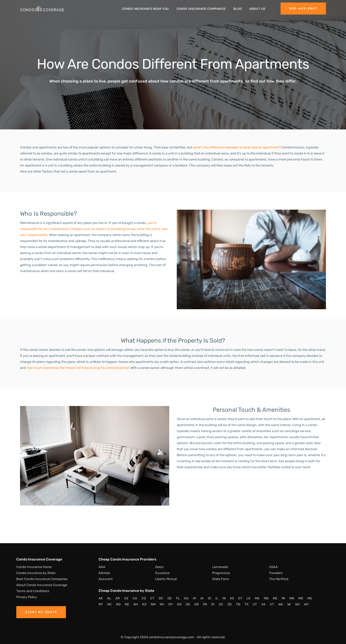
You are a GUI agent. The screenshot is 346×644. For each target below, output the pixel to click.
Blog (238, 9)
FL (178, 598)
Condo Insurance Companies (201, 9)
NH (136, 604)
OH (179, 604)
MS (310, 598)
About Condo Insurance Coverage (42, 585)
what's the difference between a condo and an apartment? (237, 147)
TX (246, 604)
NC (110, 604)
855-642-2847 (303, 9)
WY (306, 604)
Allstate (104, 573)
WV (297, 604)
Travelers (276, 573)
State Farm (221, 579)
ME (275, 598)
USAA (273, 567)
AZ (126, 598)
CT (152, 598)
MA (257, 598)
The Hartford (279, 579)
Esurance (162, 573)
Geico (159, 567)
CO (144, 598)
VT (272, 604)
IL (217, 598)
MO (301, 598)
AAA (102, 567)
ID (209, 598)
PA (205, 604)
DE (170, 598)
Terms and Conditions (33, 591)
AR (118, 598)
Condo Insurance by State (36, 573)
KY (240, 598)
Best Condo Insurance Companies (42, 579)
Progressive (221, 573)
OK (188, 604)
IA (202, 598)
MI (283, 598)
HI (194, 598)
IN (224, 598)
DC (161, 598)
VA (263, 604)
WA (281, 604)
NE (127, 604)
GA (186, 598)
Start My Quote (41, 612)
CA (135, 598)
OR (197, 604)
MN (292, 598)
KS (232, 598)
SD (230, 604)
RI (213, 604)
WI (289, 604)
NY (171, 604)
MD (266, 598)
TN (238, 604)
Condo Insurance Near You (145, 9)
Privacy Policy (27, 597)
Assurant (106, 579)
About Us (257, 9)
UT (255, 604)
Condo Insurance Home (34, 567)
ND (118, 604)
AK (101, 598)
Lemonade (220, 567)
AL (109, 598)
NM (153, 604)
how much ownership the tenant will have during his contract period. (78, 368)
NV (162, 604)
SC (221, 604)
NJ (144, 604)
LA (248, 598)
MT (101, 604)
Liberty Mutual (166, 579)
